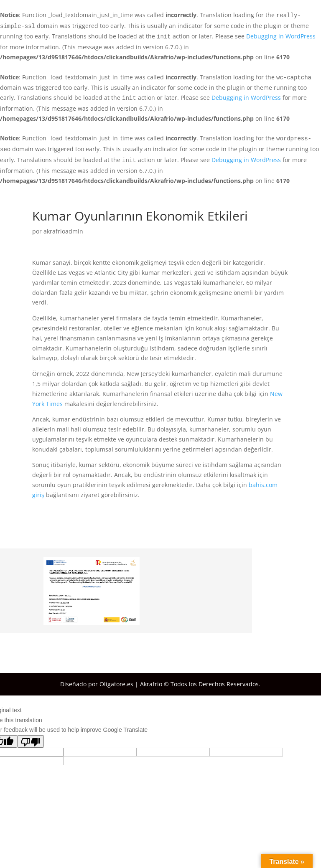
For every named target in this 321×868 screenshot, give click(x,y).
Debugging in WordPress (281, 36)
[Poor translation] (31, 741)
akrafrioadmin (63, 231)
